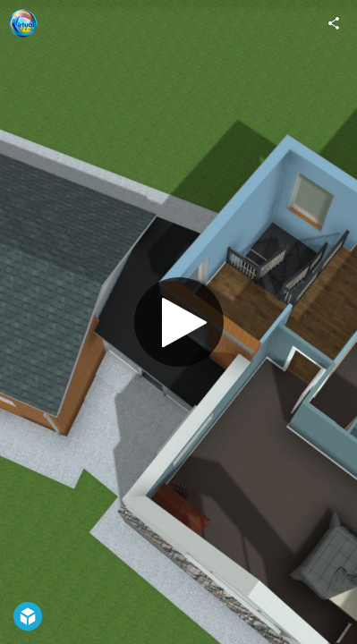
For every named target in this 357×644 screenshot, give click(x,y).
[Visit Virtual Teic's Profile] (23, 23)
